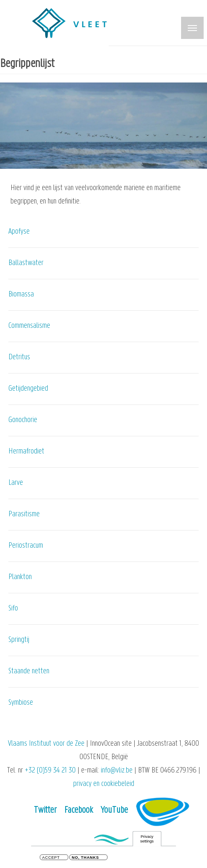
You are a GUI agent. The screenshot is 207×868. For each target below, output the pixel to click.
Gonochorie (23, 420)
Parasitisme (24, 514)
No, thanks (86, 858)
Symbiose (21, 703)
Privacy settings (147, 840)
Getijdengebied (28, 389)
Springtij (19, 640)
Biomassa (21, 295)
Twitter (45, 810)
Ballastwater (26, 263)
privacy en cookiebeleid (104, 784)
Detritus (19, 357)
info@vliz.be (117, 771)
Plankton (20, 577)
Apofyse (19, 232)
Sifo (13, 609)
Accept (51, 858)
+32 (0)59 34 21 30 (50, 771)
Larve (16, 483)
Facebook (79, 810)
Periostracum (26, 546)
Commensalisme (29, 326)
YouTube (114, 810)
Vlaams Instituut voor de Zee (46, 744)
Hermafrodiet (26, 452)
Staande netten (29, 671)
